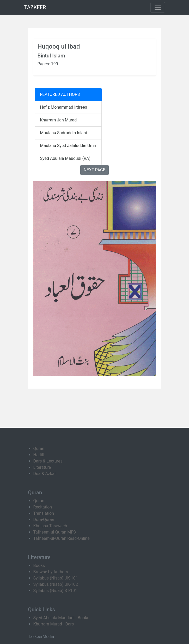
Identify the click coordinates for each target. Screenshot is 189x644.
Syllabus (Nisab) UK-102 (56, 584)
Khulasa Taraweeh (50, 526)
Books (39, 566)
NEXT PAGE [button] (94, 170)
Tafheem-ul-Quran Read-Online (62, 538)
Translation (44, 513)
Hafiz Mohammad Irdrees (64, 107)
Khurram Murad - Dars (54, 624)
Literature (42, 467)
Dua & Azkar (45, 474)
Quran (39, 449)
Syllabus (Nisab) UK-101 (56, 578)
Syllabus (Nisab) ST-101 (55, 591)
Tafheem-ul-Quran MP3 (55, 532)
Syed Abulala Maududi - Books (61, 618)
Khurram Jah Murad (59, 120)
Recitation (43, 507)
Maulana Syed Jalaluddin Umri (68, 146)
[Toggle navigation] (158, 7)
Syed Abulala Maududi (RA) (65, 158)
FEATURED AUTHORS (60, 94)
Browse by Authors (51, 572)
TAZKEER (35, 7)
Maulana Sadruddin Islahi (64, 133)
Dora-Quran (44, 520)
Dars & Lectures (48, 461)
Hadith (39, 455)
